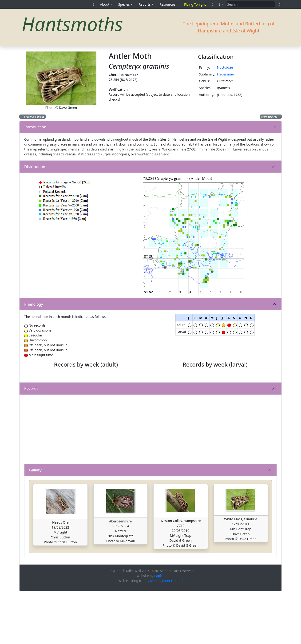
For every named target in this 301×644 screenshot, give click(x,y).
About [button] (105, 4)
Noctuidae (225, 67)
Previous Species (33, 117)
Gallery (35, 523)
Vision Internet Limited (165, 634)
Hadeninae (225, 74)
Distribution (35, 167)
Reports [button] (145, 4)
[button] (221, 4)
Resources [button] (167, 4)
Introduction (35, 127)
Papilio (159, 629)
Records (31, 442)
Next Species (271, 117)
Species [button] (124, 4)
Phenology (34, 304)
